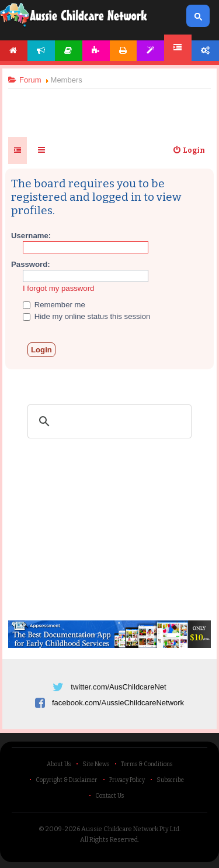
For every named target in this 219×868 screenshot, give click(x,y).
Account (205, 51)
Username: (31, 236)
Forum (178, 48)
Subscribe (170, 780)
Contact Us (109, 796)
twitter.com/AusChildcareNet (118, 687)
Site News (96, 764)
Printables (124, 51)
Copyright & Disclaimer (67, 780)
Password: (31, 264)
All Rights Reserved (109, 840)
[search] (107, 421)
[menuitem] (189, 150)
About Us (59, 764)
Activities (96, 51)
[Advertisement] (110, 108)
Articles (69, 51)
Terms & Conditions (147, 764)
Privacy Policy (127, 780)
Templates (150, 51)
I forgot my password (58, 288)
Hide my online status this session (86, 316)
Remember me (54, 305)
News (41, 51)
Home (14, 51)
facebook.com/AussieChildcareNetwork (118, 703)
